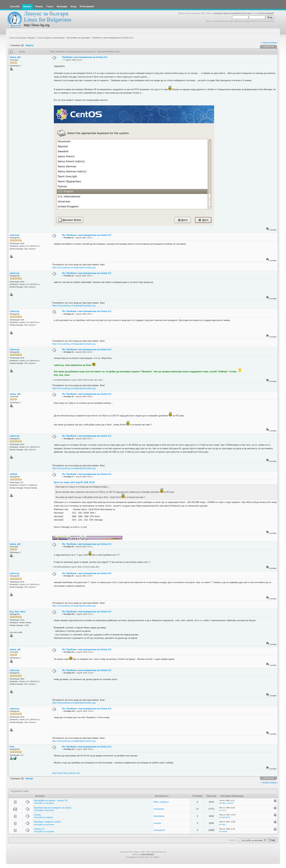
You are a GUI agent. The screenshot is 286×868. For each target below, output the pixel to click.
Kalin (224, 825)
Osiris (224, 810)
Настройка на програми (44, 803)
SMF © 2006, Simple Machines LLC (154, 852)
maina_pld (15, 57)
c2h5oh (14, 474)
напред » (273, 42)
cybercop (15, 235)
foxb (12, 747)
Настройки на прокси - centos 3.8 (51, 800)
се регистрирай (265, 13)
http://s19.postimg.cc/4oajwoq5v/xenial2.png (74, 267)
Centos (37, 815)
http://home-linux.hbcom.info (66, 773)
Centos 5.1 (39, 829)
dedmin (224, 832)
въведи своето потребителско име (233, 13)
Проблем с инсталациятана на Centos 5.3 (85, 57)
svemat (157, 823)
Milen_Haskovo (161, 802)
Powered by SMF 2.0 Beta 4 (130, 852)
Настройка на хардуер (43, 817)
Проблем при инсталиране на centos (53, 808)
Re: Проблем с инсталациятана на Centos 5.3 (87, 235)
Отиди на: (233, 840)
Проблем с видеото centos (47, 822)
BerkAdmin (159, 816)
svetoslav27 (159, 830)
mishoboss (159, 809)
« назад (264, 42)
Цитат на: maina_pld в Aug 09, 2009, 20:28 (74, 482)
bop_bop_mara (18, 612)
